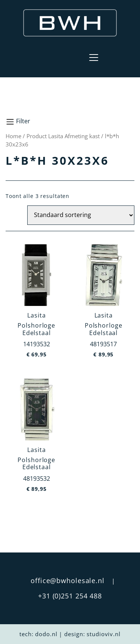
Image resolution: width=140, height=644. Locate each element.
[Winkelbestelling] (81, 215)
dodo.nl (46, 634)
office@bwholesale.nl (68, 580)
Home (13, 136)
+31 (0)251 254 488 (70, 596)
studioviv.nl (104, 634)
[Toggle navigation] (94, 58)
